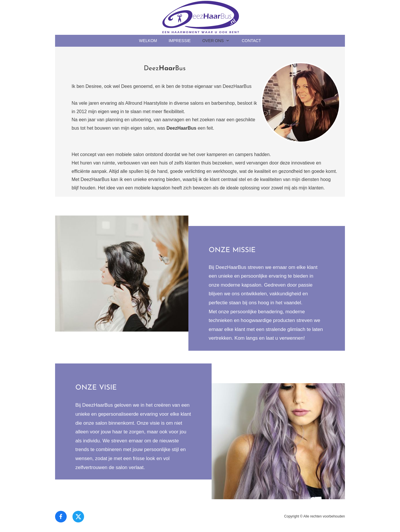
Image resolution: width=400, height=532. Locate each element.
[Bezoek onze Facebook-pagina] (61, 517)
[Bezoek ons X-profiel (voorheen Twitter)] (78, 517)
